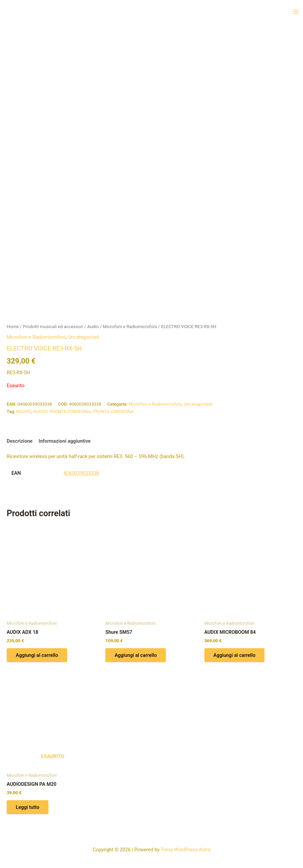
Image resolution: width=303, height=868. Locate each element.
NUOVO (23, 411)
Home (13, 327)
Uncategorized (84, 337)
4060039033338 (81, 473)
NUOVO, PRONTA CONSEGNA (62, 411)
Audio (93, 327)
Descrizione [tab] (20, 441)
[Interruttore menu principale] (296, 12)
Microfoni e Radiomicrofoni (130, 327)
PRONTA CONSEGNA (113, 411)
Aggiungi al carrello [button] (37, 655)
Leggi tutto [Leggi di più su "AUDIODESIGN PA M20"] (28, 808)
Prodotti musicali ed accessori (53, 327)
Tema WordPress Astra (185, 850)
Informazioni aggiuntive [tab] (64, 441)
